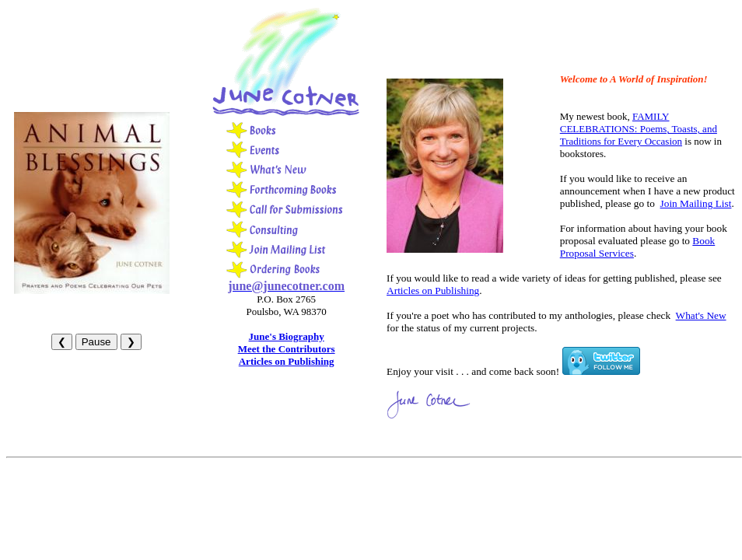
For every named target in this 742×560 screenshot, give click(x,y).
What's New (701, 315)
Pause (96, 342)
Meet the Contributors (287, 349)
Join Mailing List (696, 203)
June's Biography (287, 336)
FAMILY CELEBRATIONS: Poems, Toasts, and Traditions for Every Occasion (639, 129)
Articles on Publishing (287, 361)
